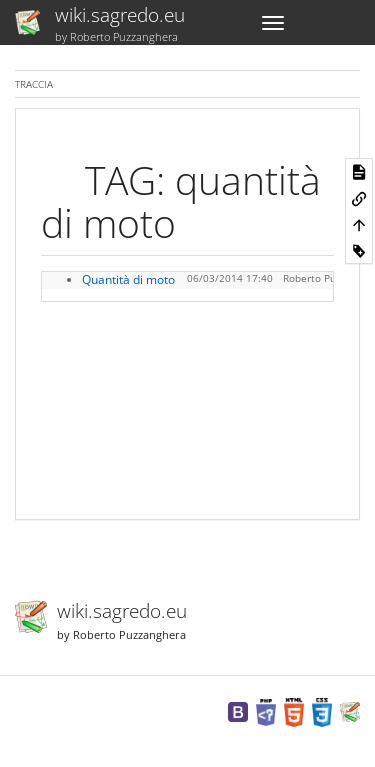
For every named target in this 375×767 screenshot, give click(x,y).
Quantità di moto (128, 279)
